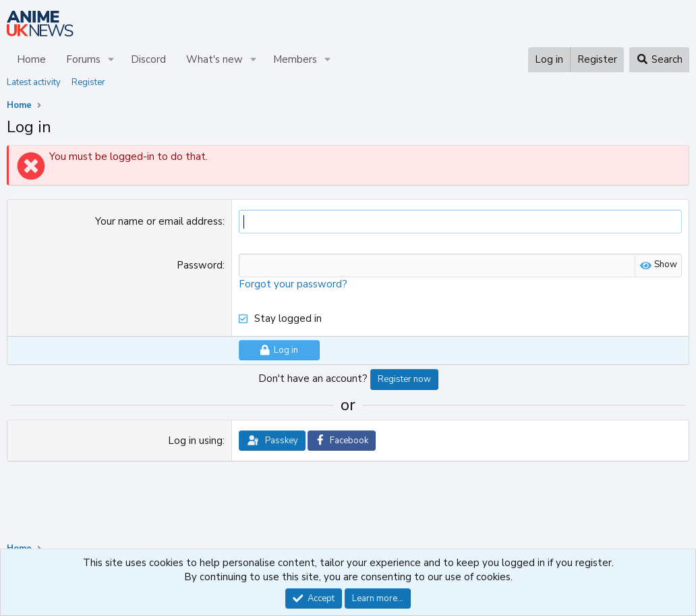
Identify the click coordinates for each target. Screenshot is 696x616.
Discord (148, 59)
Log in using (195, 441)
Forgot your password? (293, 284)
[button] (111, 60)
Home (31, 59)
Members (295, 59)
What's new (214, 59)
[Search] (659, 60)
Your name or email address (159, 221)
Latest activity (34, 82)
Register (88, 82)
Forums (83, 59)
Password (200, 265)
